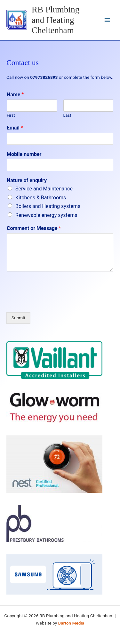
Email (15, 128)
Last (67, 115)
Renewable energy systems (46, 215)
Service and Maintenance (44, 189)
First (11, 115)
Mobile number (24, 154)
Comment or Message (34, 228)
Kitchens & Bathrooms (41, 198)
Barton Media (71, 623)
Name (15, 95)
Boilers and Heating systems (48, 206)
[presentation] (55, 302)
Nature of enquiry (27, 180)
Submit (18, 318)
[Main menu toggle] (107, 20)
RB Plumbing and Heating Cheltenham (56, 20)
